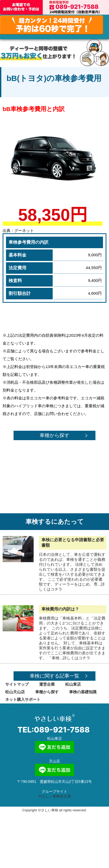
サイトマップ (17, 684)
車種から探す (54, 435)
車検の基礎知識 (83, 692)
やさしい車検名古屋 (54, 796)
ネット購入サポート (23, 699)
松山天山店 (15, 692)
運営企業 (47, 684)
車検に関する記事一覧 (54, 676)
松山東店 (73, 684)
